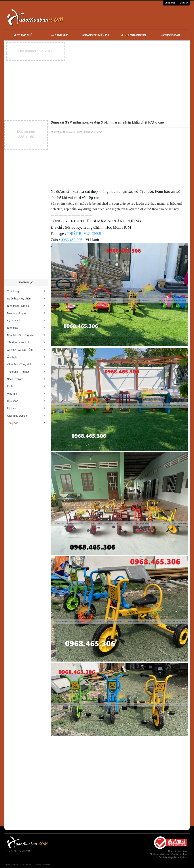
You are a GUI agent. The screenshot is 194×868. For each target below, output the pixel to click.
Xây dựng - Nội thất (26, 342)
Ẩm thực (26, 357)
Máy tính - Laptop (26, 313)
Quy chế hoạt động (178, 851)
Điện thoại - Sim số (26, 306)
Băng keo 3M (12, 864)
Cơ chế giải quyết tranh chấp (173, 857)
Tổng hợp (26, 423)
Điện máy (26, 328)
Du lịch (26, 386)
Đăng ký (184, 3)
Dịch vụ (26, 408)
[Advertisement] (136, 17)
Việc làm (26, 394)
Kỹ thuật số (26, 321)
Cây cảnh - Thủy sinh (26, 364)
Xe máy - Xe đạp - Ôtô (26, 350)
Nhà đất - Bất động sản (26, 335)
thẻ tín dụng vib (43, 864)
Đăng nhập (170, 3)
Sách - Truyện (26, 379)
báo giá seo (27, 864)
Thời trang (26, 291)
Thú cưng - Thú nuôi (26, 372)
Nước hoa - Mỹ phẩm (26, 299)
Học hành (26, 401)
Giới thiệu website (26, 416)
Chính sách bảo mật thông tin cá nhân (168, 854)
